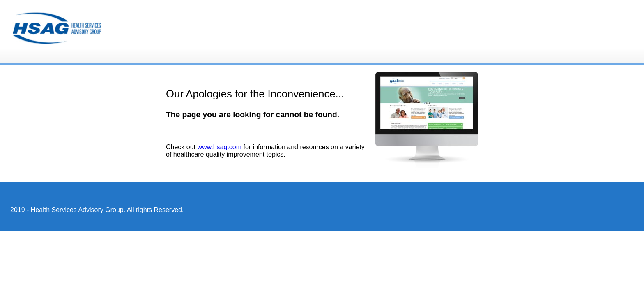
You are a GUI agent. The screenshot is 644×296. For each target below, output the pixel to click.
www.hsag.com (219, 147)
